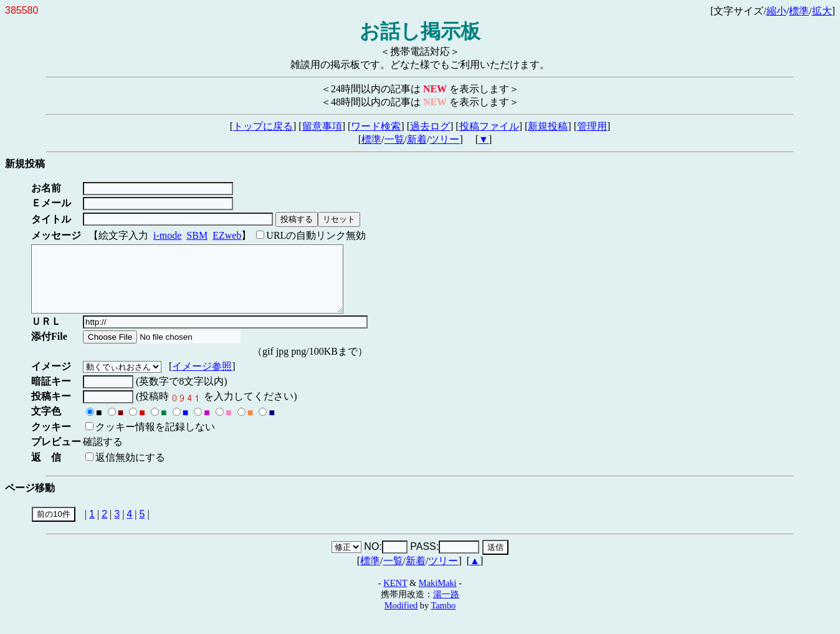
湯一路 (446, 607)
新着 (417, 139)
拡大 (822, 11)
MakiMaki (438, 596)
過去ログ (430, 126)
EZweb (227, 235)
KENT (395, 596)
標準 (799, 11)
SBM (197, 235)
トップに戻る (263, 126)
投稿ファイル (489, 126)
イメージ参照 (204, 379)
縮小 (776, 11)
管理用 (592, 126)
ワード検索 (376, 126)
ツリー (444, 139)
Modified (401, 618)
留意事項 (322, 126)
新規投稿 (548, 126)
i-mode (167, 235)
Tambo (444, 618)
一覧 (394, 139)
